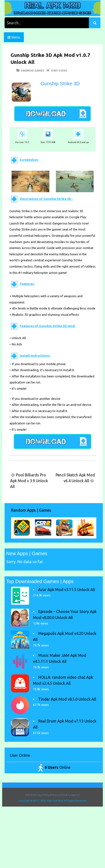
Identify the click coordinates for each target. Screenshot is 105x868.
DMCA (29, 795)
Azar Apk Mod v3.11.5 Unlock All (67, 590)
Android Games (33, 71)
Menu (14, 37)
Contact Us (74, 795)
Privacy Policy (42, 795)
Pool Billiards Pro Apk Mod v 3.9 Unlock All (29, 481)
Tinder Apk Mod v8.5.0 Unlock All (67, 699)
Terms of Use (59, 795)
